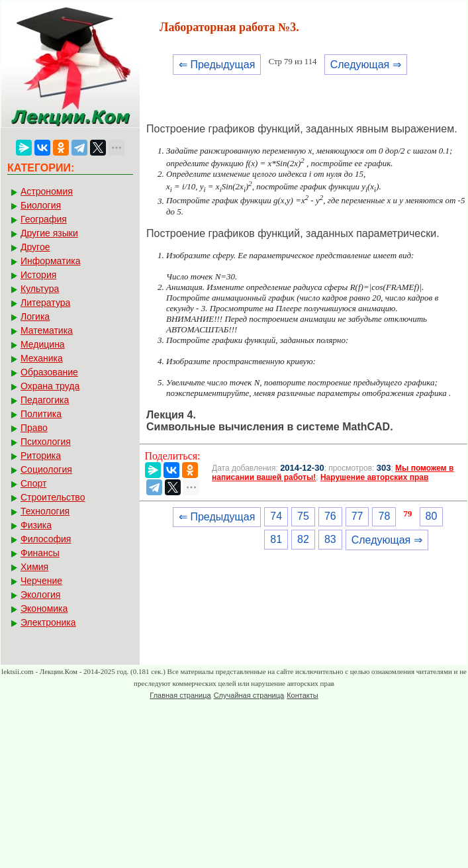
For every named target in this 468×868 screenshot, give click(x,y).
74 (276, 516)
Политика (41, 414)
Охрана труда (50, 386)
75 (303, 516)
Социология (46, 469)
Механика (42, 358)
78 (384, 516)
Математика (47, 330)
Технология (45, 511)
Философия (46, 539)
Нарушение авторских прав (374, 477)
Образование (49, 372)
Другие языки (49, 233)
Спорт (33, 483)
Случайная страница (249, 695)
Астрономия (47, 191)
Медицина (43, 344)
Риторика (41, 456)
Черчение (41, 581)
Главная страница (180, 695)
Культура (40, 289)
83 (330, 539)
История (38, 275)
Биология (41, 205)
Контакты (303, 695)
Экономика (44, 608)
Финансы (40, 553)
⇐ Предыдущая (217, 65)
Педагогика (45, 400)
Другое (35, 247)
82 (303, 539)
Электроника (48, 622)
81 (276, 539)
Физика (36, 525)
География (44, 219)
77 (357, 516)
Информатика (50, 261)
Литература (45, 303)
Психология (46, 442)
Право (34, 428)
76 (330, 516)
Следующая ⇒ (366, 65)
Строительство (53, 497)
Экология (40, 595)
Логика (35, 316)
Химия (34, 567)
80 (432, 516)
